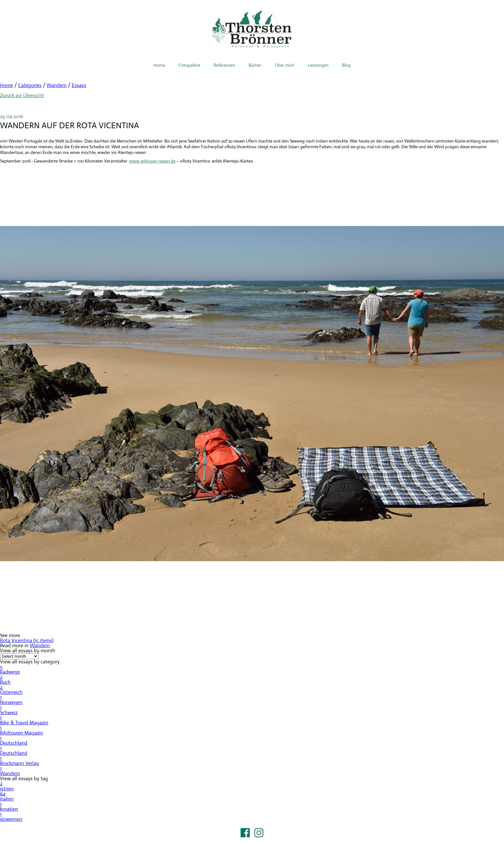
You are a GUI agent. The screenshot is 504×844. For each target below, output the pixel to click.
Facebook (245, 833)
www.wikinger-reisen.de (152, 161)
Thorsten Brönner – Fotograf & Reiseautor (252, 29)
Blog (346, 65)
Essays (79, 85)
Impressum (252, 841)
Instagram (259, 833)
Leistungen (318, 65)
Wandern (57, 85)
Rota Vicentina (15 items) (27, 640)
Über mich (285, 65)
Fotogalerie (189, 65)
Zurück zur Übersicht (22, 95)
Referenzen (224, 65)
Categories (30, 85)
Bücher (255, 65)
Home (159, 65)
